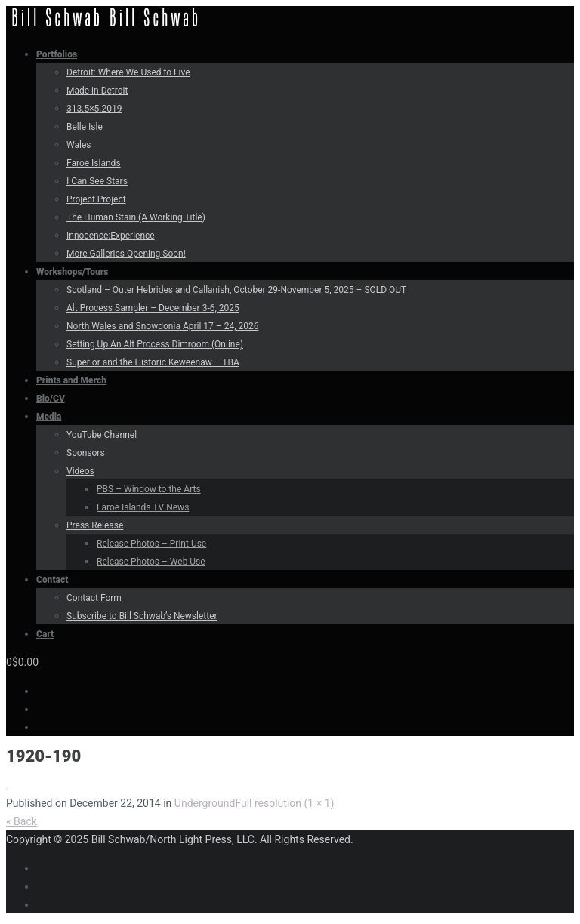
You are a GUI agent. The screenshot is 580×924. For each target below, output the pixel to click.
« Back (22, 821)
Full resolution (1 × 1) (284, 803)
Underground (205, 803)
